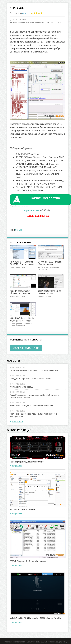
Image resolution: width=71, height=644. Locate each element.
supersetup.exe (32, 210)
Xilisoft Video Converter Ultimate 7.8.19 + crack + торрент (20, 293)
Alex (24, 13)
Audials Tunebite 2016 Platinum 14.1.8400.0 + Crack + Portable (35, 618)
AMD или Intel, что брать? (21, 387)
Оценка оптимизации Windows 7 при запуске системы (34, 371)
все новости (17, 421)
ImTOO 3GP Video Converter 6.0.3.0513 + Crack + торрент (22, 263)
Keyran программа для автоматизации (27, 462)
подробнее (17, 466)
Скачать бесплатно (45, 198)
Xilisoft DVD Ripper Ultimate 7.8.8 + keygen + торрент (22, 319)
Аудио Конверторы (20, 22)
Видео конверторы (36, 22)
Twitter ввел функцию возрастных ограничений (31, 406)
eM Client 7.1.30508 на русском (23, 510)
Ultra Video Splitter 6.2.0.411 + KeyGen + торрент (50, 292)
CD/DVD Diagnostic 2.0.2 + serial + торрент (28, 561)
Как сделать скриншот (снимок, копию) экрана (31, 379)
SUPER (19, 230)
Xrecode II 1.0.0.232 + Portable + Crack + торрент (50, 263)
